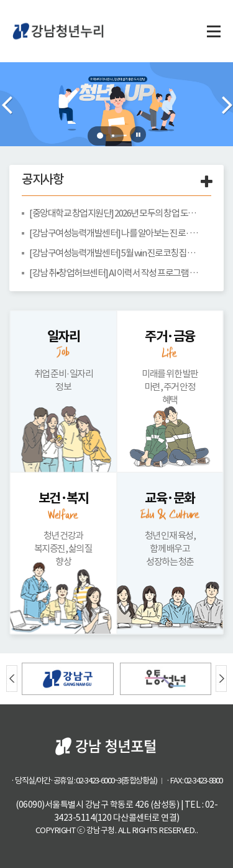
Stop (138, 134)
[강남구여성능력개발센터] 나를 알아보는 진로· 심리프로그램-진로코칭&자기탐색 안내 (116, 233)
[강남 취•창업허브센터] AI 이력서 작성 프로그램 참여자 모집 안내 (116, 273)
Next (227, 105)
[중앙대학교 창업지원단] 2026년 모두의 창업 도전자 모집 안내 (116, 213)
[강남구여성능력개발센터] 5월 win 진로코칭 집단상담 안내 (116, 253)
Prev (6, 105)
